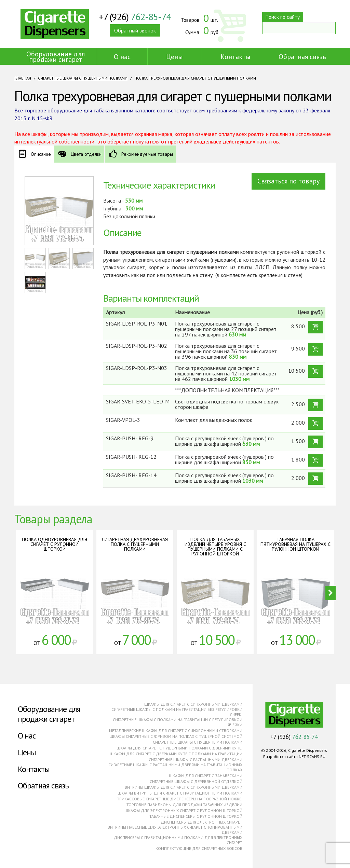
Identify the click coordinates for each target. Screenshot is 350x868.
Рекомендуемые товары (147, 154)
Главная (23, 78)
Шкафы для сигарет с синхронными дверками (193, 704)
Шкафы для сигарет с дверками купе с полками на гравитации (176, 754)
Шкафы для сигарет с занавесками (206, 776)
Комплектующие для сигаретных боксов (199, 848)
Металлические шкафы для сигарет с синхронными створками (176, 731)
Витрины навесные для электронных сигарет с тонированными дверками (175, 830)
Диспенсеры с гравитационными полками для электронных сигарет (178, 840)
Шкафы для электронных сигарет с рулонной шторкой (183, 810)
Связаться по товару (288, 181)
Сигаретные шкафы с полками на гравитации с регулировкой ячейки (178, 722)
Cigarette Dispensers (55, 24)
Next (331, 593)
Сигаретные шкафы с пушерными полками (83, 78)
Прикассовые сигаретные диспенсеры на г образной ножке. (179, 799)
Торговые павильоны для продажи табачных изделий (184, 805)
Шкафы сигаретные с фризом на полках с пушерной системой (176, 736)
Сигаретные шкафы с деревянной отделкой (196, 781)
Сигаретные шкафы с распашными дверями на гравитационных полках (175, 767)
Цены (174, 57)
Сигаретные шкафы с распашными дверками (196, 760)
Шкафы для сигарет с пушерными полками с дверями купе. (179, 748)
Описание (41, 154)
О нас (122, 57)
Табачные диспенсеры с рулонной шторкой (196, 816)
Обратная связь (302, 57)
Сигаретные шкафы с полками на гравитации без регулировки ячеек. (177, 712)
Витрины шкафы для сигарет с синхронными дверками (184, 787)
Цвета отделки (86, 154)
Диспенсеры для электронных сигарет (201, 822)
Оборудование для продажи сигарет (56, 57)
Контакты (235, 57)
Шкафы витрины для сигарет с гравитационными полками (180, 793)
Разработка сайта (280, 756)
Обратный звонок (135, 30)
